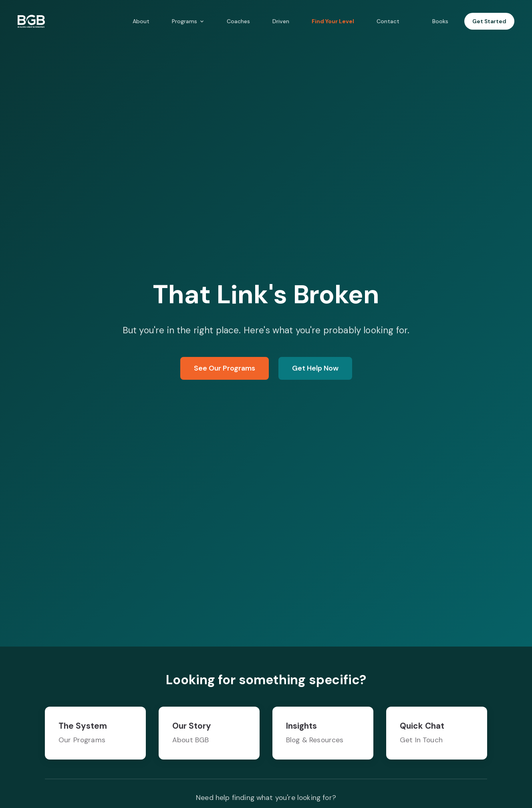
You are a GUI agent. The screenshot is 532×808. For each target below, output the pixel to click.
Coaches (238, 21)
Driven (281, 21)
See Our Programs (225, 368)
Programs (188, 21)
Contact (388, 21)
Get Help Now (315, 368)
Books (440, 21)
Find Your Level (333, 21)
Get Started (489, 21)
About (141, 21)
